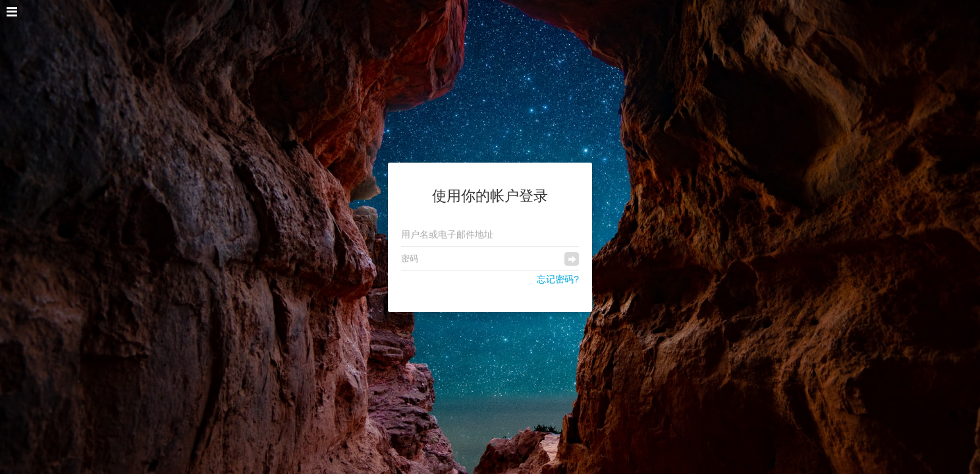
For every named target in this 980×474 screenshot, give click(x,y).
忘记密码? (558, 279)
